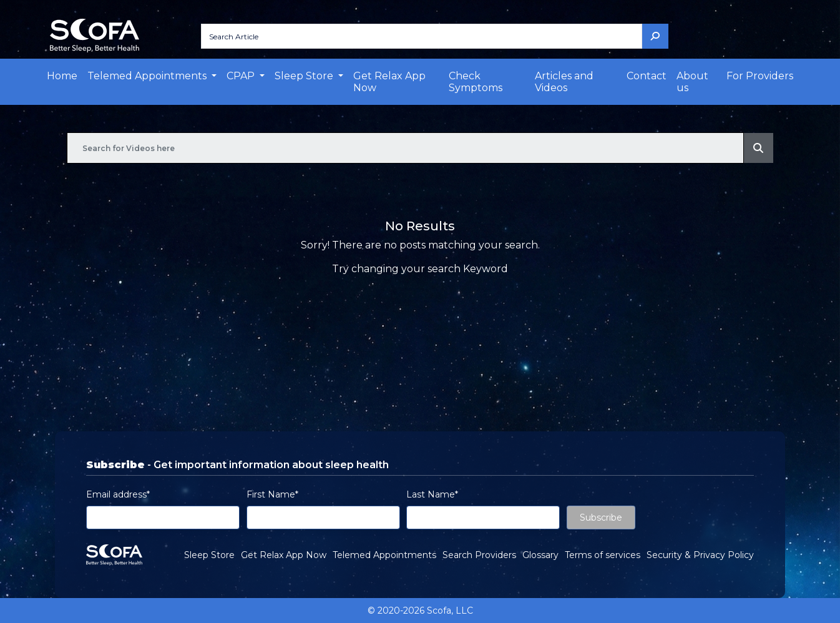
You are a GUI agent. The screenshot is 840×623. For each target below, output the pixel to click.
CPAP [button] (242, 76)
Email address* (118, 494)
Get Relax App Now (389, 82)
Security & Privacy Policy (700, 555)
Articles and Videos (564, 82)
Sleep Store (209, 555)
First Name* (272, 494)
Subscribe (601, 518)
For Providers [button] (760, 76)
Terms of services (603, 555)
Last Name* (432, 494)
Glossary (540, 555)
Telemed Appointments (384, 555)
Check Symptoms (476, 82)
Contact (647, 76)
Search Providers (479, 555)
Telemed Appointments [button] (148, 76)
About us (692, 82)
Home (62, 76)
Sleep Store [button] (305, 76)
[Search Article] (422, 36)
